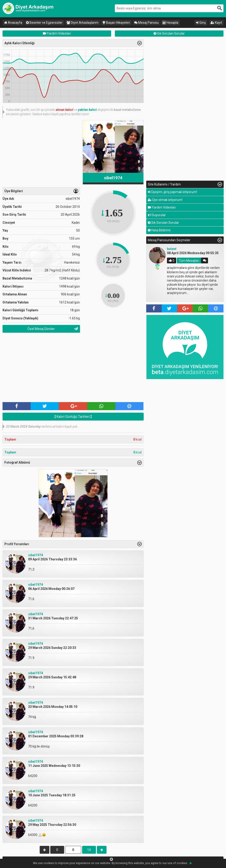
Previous (140, 274)
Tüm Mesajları (189, 260)
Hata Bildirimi (159, 230)
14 (89, 850)
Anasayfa (13, 23)
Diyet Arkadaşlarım (83, 23)
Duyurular (157, 215)
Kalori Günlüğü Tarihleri (73, 417)
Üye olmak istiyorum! (165, 200)
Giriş (201, 23)
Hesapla (170, 23)
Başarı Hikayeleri (116, 23)
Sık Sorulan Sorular (169, 33)
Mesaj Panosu (146, 23)
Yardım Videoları (57, 33)
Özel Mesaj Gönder (41, 329)
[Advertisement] (41, 152)
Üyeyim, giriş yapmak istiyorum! (172, 192)
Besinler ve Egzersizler (44, 23)
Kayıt (216, 23)
